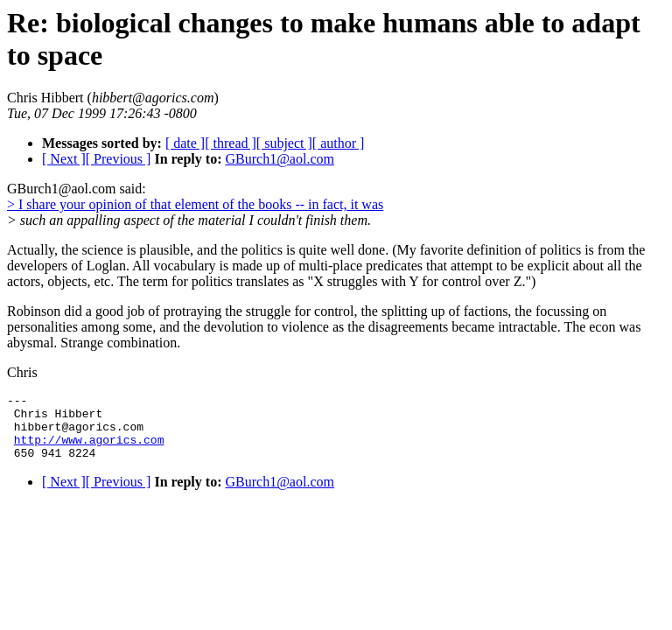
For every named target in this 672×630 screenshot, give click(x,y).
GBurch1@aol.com (279, 159)
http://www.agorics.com (89, 450)
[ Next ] (64, 159)
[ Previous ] (119, 159)
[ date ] (185, 143)
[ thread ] (231, 143)
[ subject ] (284, 143)
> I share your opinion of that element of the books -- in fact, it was (195, 204)
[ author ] (339, 143)
